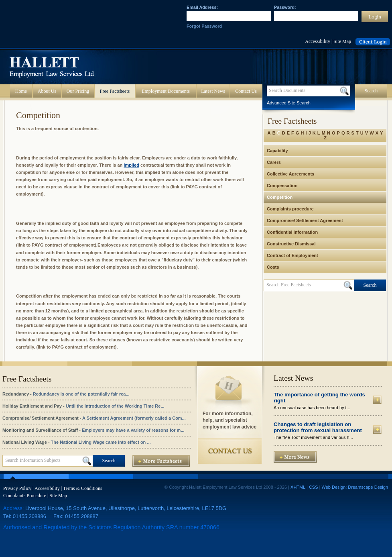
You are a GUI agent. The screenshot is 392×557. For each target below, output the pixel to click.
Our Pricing (78, 91)
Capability (277, 151)
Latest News (213, 91)
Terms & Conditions (83, 488)
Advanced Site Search (289, 103)
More (377, 400)
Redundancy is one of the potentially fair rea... (81, 394)
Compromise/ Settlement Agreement (305, 220)
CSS (314, 487)
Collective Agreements (290, 174)
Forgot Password (204, 26)
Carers (274, 162)
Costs (273, 267)
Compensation (282, 186)
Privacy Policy (17, 488)
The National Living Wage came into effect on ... (101, 442)
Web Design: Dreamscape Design (355, 487)
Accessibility (318, 41)
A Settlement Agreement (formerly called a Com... (134, 418)
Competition (280, 197)
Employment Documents (166, 91)
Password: (285, 7)
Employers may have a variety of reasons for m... (133, 430)
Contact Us (246, 91)
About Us (47, 91)
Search (371, 91)
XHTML (298, 487)
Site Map (342, 41)
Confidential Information (292, 232)
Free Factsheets (115, 91)
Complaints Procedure (25, 496)
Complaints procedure (290, 209)
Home (21, 91)
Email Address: (202, 7)
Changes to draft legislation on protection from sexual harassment (318, 427)
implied (131, 165)
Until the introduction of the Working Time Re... (115, 406)
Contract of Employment (292, 255)
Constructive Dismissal (291, 244)
